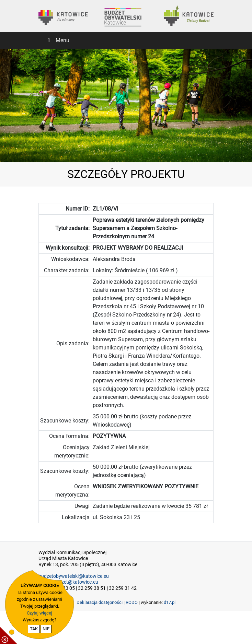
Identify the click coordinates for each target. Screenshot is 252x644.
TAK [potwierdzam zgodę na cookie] (34, 629)
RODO (132, 602)
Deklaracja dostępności (100, 602)
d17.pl (170, 602)
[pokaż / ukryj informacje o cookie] (9, 635)
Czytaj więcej (39, 613)
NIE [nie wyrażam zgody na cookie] (46, 629)
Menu (57, 40)
